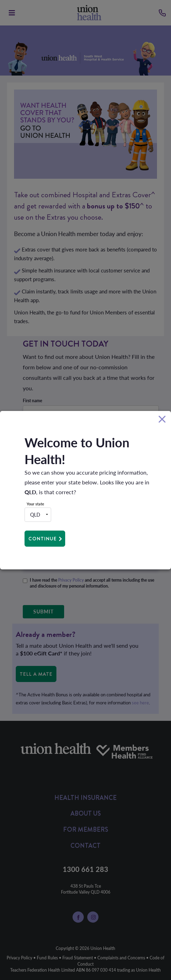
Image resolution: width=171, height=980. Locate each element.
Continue (43, 539)
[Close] (162, 420)
